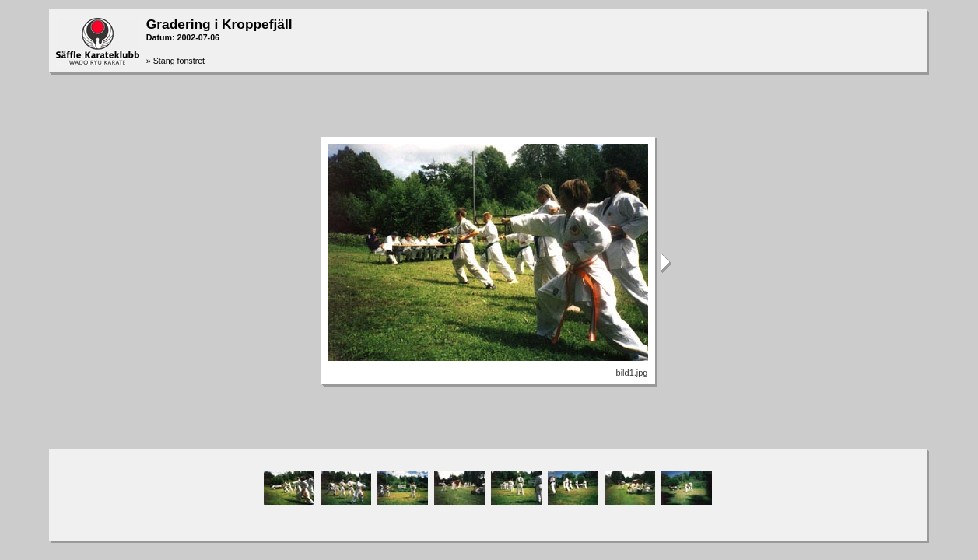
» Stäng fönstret (175, 61)
